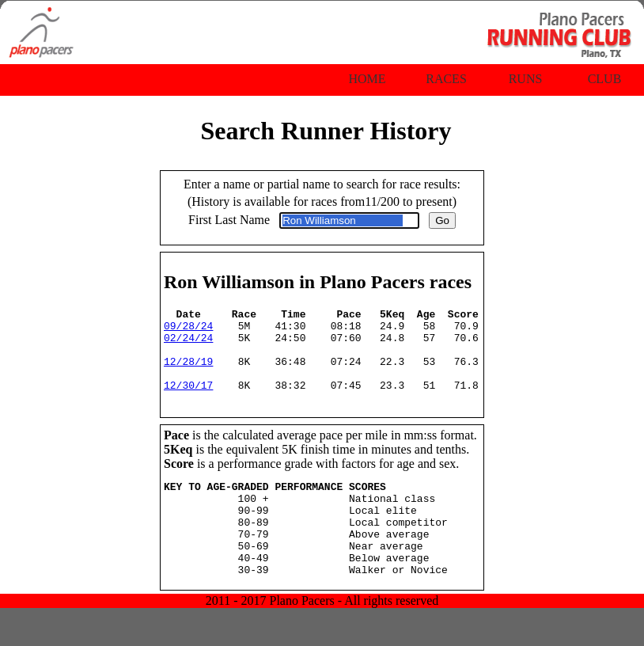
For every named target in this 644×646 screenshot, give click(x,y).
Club (605, 79)
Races (446, 79)
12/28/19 (188, 373)
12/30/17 (188, 401)
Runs (526, 79)
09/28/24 (188, 330)
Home (367, 79)
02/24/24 (188, 344)
